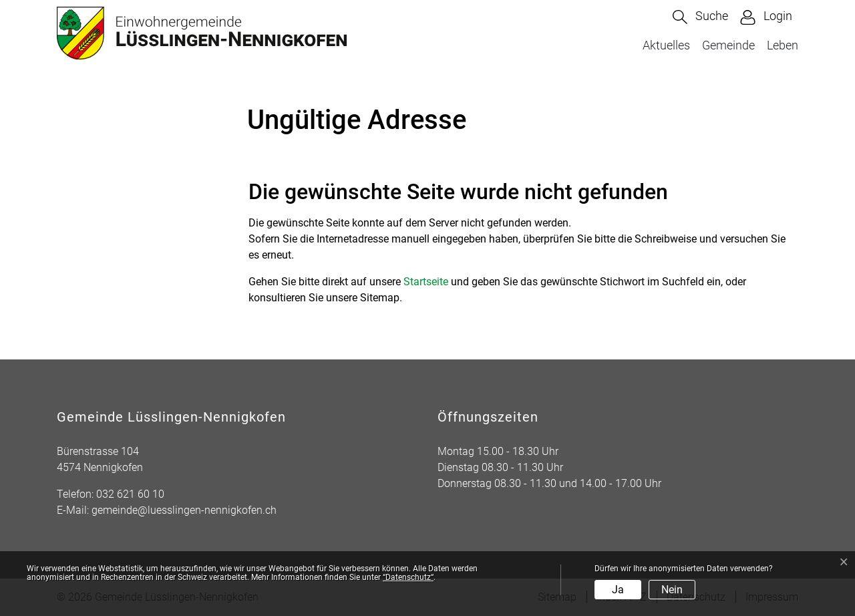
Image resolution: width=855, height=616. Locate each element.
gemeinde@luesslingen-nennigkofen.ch (184, 510)
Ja (618, 590)
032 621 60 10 (130, 494)
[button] (700, 17)
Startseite (426, 282)
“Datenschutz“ (408, 577)
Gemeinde (728, 45)
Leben (783, 45)
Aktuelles (666, 45)
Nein (672, 590)
